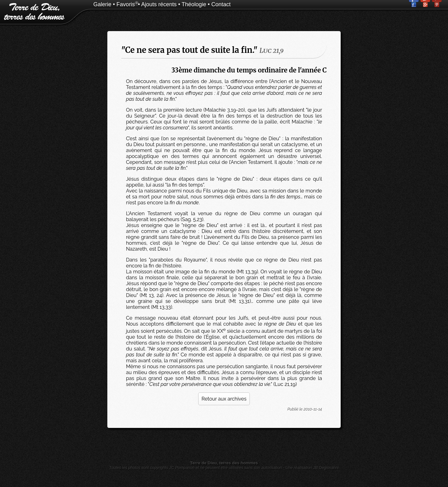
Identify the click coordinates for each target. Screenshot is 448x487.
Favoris (126, 4)
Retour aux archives (224, 399)
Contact (221, 4)
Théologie (194, 4)
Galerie (102, 4)
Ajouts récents (159, 4)
